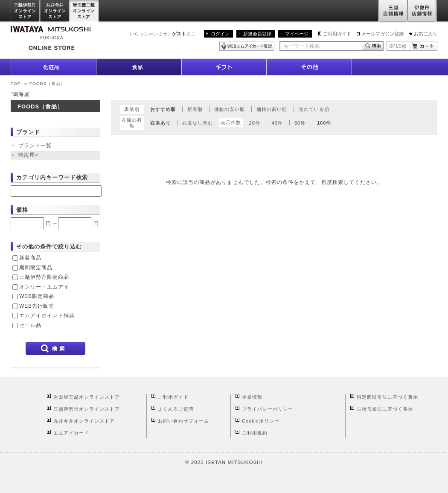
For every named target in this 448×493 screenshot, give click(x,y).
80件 (300, 123)
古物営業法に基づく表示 (385, 409)
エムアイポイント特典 (47, 315)
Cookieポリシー (261, 421)
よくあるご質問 (176, 409)
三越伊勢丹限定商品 (44, 277)
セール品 (30, 325)
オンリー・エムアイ (44, 287)
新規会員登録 (257, 34)
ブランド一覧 (35, 146)
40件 (277, 123)
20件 (255, 123)
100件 (324, 123)
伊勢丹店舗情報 (422, 11)
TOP (16, 83)
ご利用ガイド (337, 34)
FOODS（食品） (47, 83)
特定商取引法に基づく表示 (387, 397)
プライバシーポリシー (268, 409)
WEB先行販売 (37, 306)
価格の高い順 (272, 109)
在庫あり (160, 123)
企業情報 (252, 397)
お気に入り (426, 34)
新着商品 (30, 258)
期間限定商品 (36, 268)
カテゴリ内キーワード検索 (52, 177)
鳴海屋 (29, 155)
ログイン (220, 34)
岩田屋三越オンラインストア (84, 11)
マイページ (297, 34)
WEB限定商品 (37, 296)
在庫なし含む (198, 123)
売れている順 (314, 109)
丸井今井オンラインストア (55, 11)
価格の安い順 (230, 109)
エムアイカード (71, 433)
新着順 (195, 109)
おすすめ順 (163, 109)
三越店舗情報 (393, 11)
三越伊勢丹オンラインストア (26, 11)
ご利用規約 (255, 433)
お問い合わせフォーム (183, 421)
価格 (22, 210)
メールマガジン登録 (383, 34)
